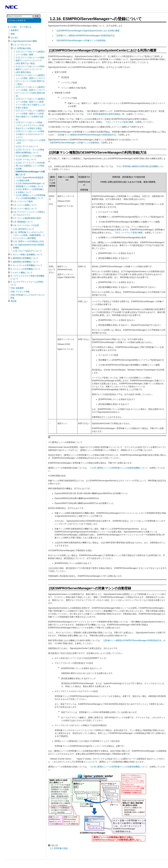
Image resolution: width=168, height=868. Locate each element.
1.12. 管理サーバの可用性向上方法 (29, 241)
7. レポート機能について (22, 273)
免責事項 (15, 30)
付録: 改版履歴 (17, 288)
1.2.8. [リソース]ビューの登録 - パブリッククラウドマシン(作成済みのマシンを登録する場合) (30, 125)
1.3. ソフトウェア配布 (23, 201)
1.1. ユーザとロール (22, 45)
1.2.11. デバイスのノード (27, 146)
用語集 (14, 301)
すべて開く (13, 27)
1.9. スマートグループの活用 (26, 225)
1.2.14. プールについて (26, 160)
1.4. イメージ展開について (25, 205)
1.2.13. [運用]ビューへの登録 (29, 156)
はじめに (15, 38)
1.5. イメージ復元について (25, 209)
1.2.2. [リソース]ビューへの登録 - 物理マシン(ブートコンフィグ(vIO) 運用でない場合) (30, 60)
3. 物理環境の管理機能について (25, 258)
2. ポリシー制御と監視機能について (26, 255)
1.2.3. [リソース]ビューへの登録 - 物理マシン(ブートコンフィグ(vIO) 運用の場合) (30, 69)
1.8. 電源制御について (23, 222)
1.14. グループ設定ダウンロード (28, 251)
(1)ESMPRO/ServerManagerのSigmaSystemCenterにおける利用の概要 (88, 31)
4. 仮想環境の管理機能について (25, 262)
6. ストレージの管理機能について (26, 269)
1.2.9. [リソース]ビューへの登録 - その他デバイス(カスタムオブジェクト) (30, 134)
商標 (13, 34)
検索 (37, 16)
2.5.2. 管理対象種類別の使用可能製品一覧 (106, 114)
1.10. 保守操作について (24, 229)
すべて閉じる (26, 27)
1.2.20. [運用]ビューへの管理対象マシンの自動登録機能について (119, 468)
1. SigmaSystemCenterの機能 (24, 41)
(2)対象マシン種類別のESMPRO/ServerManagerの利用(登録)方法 (86, 36)
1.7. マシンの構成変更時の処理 (27, 218)
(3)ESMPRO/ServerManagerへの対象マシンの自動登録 (81, 40)
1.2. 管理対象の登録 (22, 48)
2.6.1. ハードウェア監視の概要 (120, 122)
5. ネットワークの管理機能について (26, 265)
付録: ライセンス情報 (20, 292)
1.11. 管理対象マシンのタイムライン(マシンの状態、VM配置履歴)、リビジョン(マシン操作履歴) (29, 235)
